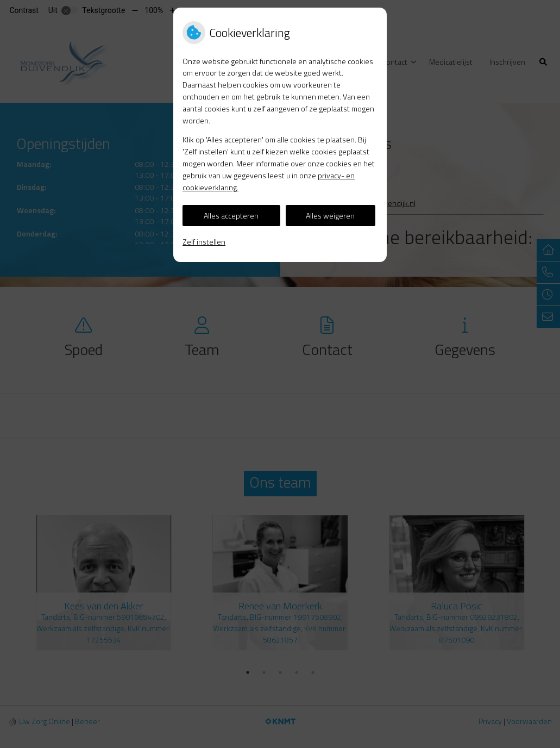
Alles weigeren (330, 216)
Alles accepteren (231, 216)
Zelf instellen (204, 242)
